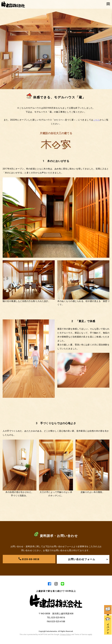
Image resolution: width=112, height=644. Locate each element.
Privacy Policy (65, 635)
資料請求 (108, 602)
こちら (96, 120)
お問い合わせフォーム (88, 559)
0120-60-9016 (29, 559)
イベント (108, 619)
